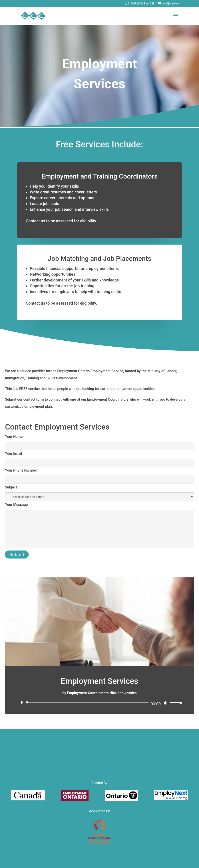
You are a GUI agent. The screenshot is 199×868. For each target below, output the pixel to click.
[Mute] (166, 703)
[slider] (88, 703)
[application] (99, 703)
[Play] (22, 702)
